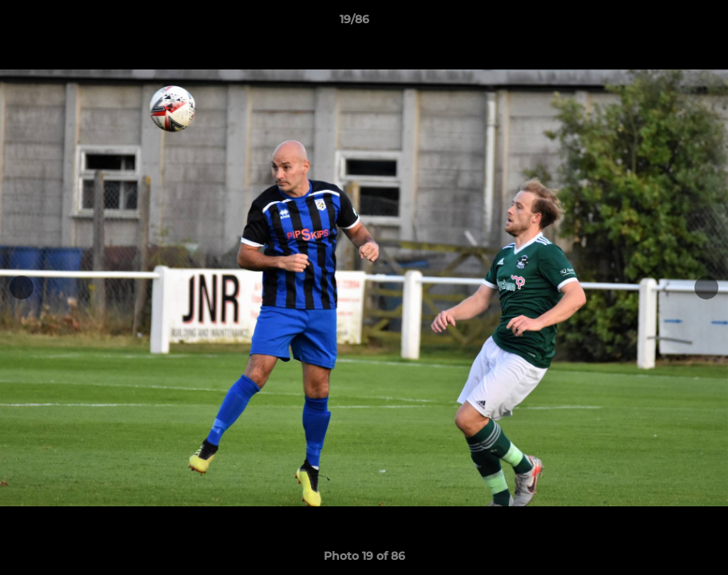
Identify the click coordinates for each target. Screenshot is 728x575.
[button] (661, 23)
